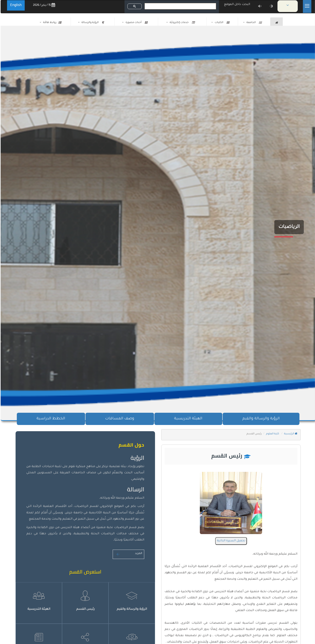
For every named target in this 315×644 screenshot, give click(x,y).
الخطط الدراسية (50, 419)
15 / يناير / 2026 (43, 5)
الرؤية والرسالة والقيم (260, 419)
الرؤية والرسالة (92, 23)
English (15, 5)
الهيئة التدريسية (188, 419)
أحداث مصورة (136, 23)
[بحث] (180, 6)
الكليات (221, 23)
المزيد (128, 553)
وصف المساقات (119, 419)
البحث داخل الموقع (237, 5)
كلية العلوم (272, 434)
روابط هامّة (52, 23)
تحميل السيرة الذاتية (230, 541)
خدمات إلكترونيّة (182, 23)
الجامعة (253, 23)
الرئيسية (290, 434)
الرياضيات (288, 227)
